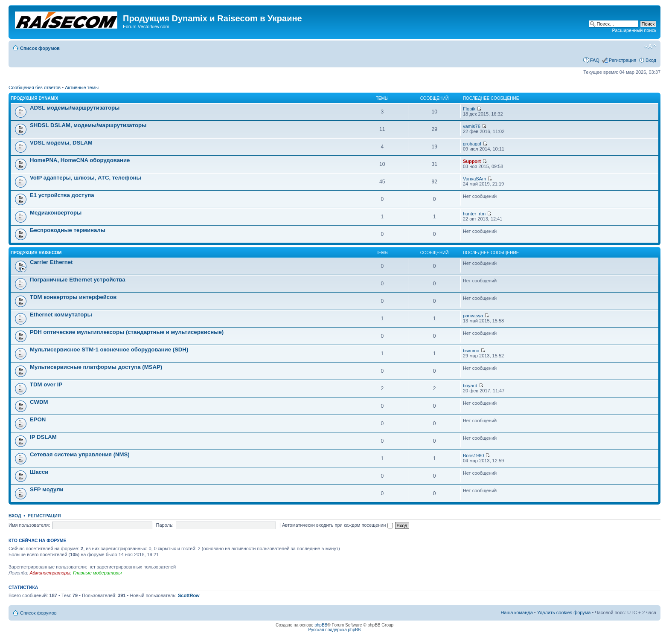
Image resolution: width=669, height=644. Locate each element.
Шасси (39, 472)
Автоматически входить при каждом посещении (337, 525)
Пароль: (165, 525)
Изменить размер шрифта (650, 46)
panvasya (473, 316)
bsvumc (471, 351)
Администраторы (50, 573)
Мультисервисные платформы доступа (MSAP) (96, 367)
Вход (651, 60)
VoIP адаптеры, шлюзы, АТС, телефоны (86, 178)
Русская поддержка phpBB (334, 630)
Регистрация (622, 60)
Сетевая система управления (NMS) (80, 454)
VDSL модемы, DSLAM (61, 143)
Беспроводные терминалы (68, 230)
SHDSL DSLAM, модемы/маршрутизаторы (88, 125)
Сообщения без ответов (35, 87)
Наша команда (516, 612)
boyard (470, 386)
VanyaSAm (474, 179)
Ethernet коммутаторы (61, 315)
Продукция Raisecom (36, 253)
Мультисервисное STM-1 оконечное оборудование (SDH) (109, 350)
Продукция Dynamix (35, 98)
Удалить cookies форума (564, 612)
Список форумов (40, 48)
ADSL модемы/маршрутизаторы (75, 108)
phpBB (321, 625)
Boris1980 (474, 455)
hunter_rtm (474, 214)
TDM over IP (46, 384)
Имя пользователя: (29, 525)
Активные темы (82, 87)
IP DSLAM (43, 437)
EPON (38, 419)
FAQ (595, 60)
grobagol (472, 144)
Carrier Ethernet (51, 262)
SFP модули (47, 489)
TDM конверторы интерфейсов (73, 297)
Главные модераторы (97, 573)
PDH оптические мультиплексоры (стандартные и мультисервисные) (127, 332)
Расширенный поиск (634, 30)
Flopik (469, 109)
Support (472, 161)
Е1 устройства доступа (62, 195)
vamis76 (472, 126)
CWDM (39, 402)
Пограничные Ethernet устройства (78, 280)
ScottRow (189, 595)
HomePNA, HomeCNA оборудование (80, 160)
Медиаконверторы (56, 213)
